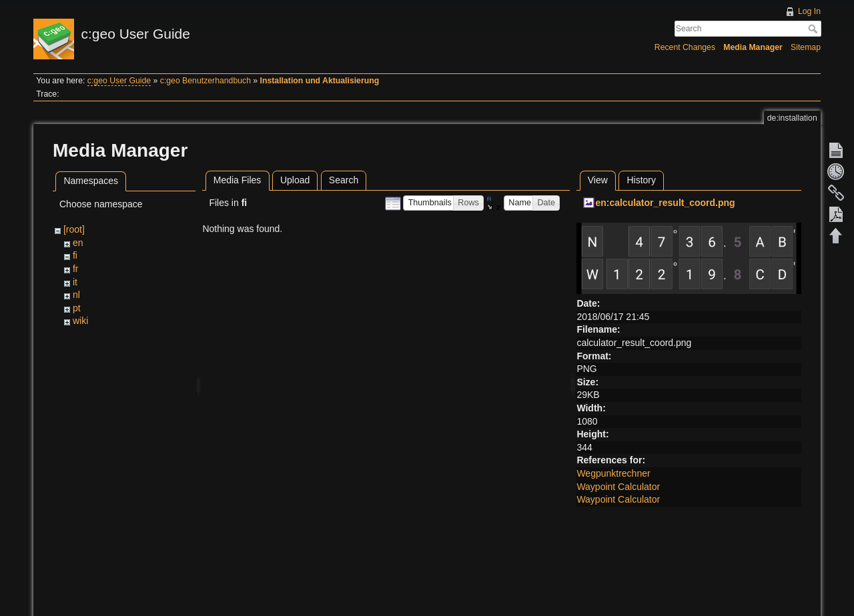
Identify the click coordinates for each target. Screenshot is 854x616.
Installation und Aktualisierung (320, 81)
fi (75, 255)
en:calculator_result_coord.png (665, 203)
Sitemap (806, 47)
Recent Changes (685, 47)
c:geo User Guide (119, 81)
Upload (295, 180)
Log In (809, 11)
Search (814, 29)
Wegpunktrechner (613, 473)
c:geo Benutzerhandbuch (205, 81)
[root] (74, 229)
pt (77, 308)
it (75, 282)
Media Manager (753, 47)
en (78, 243)
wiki (80, 321)
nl (76, 295)
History (641, 180)
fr (76, 269)
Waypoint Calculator (618, 487)
